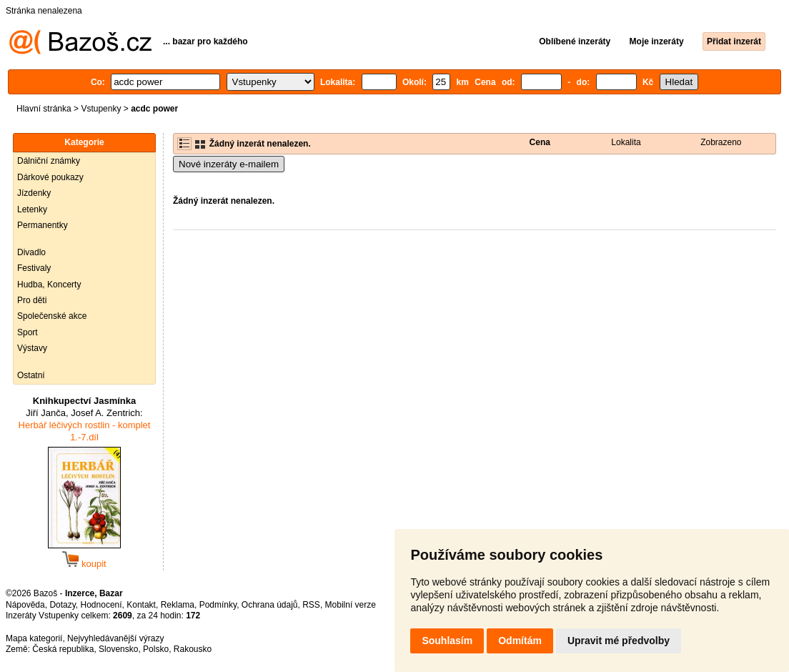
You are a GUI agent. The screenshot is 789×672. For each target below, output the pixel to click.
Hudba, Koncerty (49, 285)
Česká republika (63, 649)
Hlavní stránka (44, 109)
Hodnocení (101, 605)
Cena (540, 142)
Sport (28, 332)
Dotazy (62, 605)
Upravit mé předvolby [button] (619, 641)
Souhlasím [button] (447, 641)
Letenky (32, 209)
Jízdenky (34, 193)
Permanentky (43, 225)
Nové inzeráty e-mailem (229, 164)
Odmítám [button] (520, 641)
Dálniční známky (49, 161)
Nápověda (25, 605)
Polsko (156, 649)
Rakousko (193, 649)
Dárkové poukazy (50, 177)
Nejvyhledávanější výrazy (115, 638)
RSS (311, 605)
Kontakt (141, 605)
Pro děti (32, 300)
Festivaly (34, 268)
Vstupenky (101, 109)
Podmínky (218, 605)
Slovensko (118, 649)
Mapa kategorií (34, 638)
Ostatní (31, 375)
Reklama (178, 605)
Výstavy (32, 348)
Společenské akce (52, 316)
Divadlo (31, 252)
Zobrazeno (721, 142)
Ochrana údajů (270, 605)
